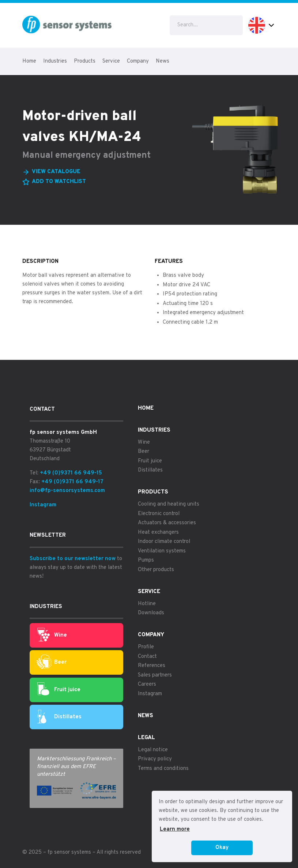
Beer (52, 662)
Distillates (59, 717)
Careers (147, 684)
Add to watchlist (59, 182)
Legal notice (153, 750)
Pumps (146, 560)
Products (85, 61)
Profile (146, 647)
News (163, 61)
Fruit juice (59, 690)
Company (138, 61)
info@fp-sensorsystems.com (67, 491)
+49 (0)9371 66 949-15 (71, 473)
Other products (156, 570)
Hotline (147, 604)
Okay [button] (222, 848)
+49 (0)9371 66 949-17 (72, 482)
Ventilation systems (162, 551)
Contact (147, 657)
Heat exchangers (158, 532)
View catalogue (56, 172)
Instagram (43, 505)
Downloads (151, 613)
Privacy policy (155, 759)
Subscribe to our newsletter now (73, 559)
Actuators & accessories (167, 523)
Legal (146, 738)
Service (111, 61)
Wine (52, 635)
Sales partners (155, 675)
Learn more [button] (175, 829)
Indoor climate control (164, 542)
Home (29, 61)
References (152, 666)
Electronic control (159, 514)
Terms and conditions (163, 769)
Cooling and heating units (169, 504)
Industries (55, 61)
